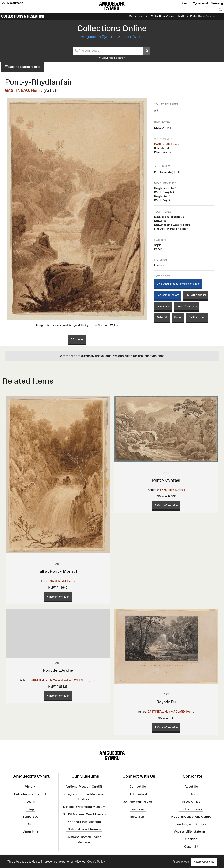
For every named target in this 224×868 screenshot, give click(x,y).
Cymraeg (217, 3)
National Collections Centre (196, 16)
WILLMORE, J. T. (85, 680)
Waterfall (162, 317)
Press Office (191, 802)
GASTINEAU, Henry (24, 90)
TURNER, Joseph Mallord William (51, 680)
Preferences (181, 862)
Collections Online (163, 16)
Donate (185, 3)
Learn (31, 802)
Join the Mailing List (138, 802)
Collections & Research (23, 16)
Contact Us (138, 787)
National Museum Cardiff (84, 787)
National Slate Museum (84, 822)
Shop (31, 824)
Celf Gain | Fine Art (168, 295)
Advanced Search (112, 58)
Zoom (77, 339)
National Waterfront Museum (84, 807)
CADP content (197, 317)
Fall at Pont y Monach (58, 571)
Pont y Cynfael (166, 480)
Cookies (191, 839)
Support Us (31, 817)
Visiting (31, 787)
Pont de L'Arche (58, 670)
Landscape (163, 306)
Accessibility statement (191, 831)
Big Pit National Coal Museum (84, 814)
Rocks (178, 317)
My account (200, 3)
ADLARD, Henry (184, 712)
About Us (191, 787)
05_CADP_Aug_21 (196, 295)
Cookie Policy (96, 862)
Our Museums (12, 3)
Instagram (138, 817)
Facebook (138, 809)
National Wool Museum (84, 829)
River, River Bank (187, 306)
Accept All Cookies (204, 862)
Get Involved (138, 794)
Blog (31, 809)
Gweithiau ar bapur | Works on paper (178, 284)
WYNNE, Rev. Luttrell (171, 490)
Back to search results (23, 67)
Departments (138, 16)
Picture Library (191, 809)
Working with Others (191, 824)
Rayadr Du (166, 702)
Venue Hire (31, 831)
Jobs (191, 794)
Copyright (191, 846)
